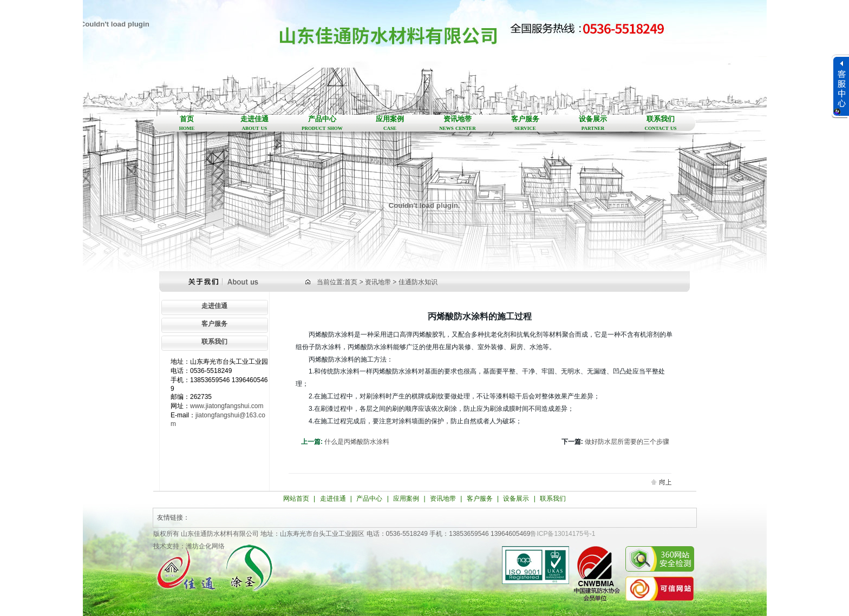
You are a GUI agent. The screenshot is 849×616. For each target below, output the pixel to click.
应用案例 (390, 123)
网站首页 (296, 499)
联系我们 (661, 123)
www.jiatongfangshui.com (227, 406)
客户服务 (525, 123)
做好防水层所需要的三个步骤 (627, 442)
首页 (187, 123)
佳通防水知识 (418, 282)
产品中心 (322, 123)
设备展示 (593, 123)
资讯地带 (458, 123)
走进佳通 (255, 123)
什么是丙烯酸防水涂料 (357, 442)
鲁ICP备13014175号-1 (563, 534)
